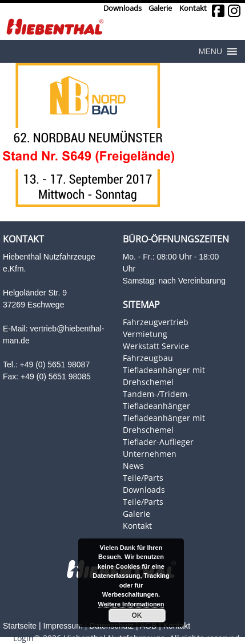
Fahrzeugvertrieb (156, 322)
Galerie (160, 8)
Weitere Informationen (131, 604)
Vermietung (145, 334)
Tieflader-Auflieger (158, 442)
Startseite (20, 626)
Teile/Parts (143, 478)
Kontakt (193, 8)
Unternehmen (150, 454)
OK (137, 615)
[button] (210, 51)
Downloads (122, 8)
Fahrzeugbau (148, 358)
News (133, 466)
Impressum (63, 626)
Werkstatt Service (156, 346)
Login (23, 638)
